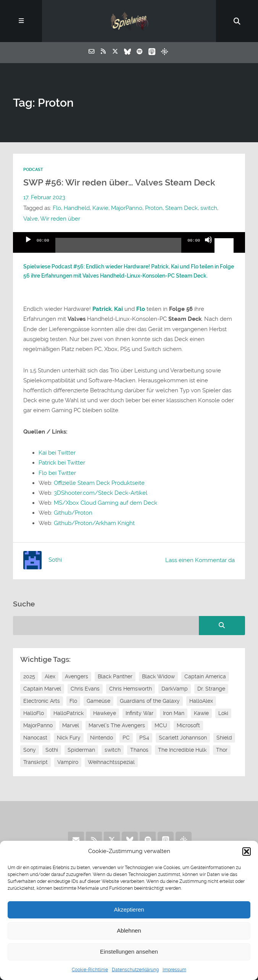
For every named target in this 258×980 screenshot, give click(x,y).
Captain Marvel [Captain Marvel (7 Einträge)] (42, 689)
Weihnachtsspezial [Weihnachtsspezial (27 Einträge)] (111, 762)
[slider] (118, 248)
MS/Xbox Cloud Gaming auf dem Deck (106, 503)
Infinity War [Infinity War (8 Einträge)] (139, 713)
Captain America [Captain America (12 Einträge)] (205, 676)
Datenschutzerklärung (135, 970)
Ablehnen (129, 930)
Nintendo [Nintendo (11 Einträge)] (102, 738)
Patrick (102, 309)
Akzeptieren (129, 909)
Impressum (174, 970)
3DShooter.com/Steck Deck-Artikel (101, 493)
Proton (154, 208)
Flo (57, 208)
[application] (129, 242)
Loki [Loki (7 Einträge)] (223, 713)
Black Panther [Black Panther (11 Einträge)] (115, 676)
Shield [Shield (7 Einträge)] (224, 738)
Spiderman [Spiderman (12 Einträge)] (81, 750)
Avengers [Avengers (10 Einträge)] (77, 676)
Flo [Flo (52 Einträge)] (73, 701)
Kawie (100, 208)
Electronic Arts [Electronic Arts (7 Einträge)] (42, 701)
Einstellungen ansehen (129, 952)
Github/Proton (73, 513)
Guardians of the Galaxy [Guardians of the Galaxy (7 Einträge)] (150, 701)
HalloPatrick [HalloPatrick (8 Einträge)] (69, 713)
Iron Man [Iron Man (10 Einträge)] (174, 713)
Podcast (33, 170)
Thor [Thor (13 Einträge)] (222, 750)
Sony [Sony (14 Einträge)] (30, 750)
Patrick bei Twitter (62, 463)
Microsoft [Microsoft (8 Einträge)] (188, 725)
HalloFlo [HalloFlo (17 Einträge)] (34, 713)
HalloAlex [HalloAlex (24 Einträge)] (201, 701)
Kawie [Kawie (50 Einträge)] (201, 713)
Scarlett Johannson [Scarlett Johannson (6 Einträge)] (183, 738)
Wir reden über (60, 219)
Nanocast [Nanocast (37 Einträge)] (35, 738)
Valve (31, 219)
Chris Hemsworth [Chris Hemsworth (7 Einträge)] (131, 689)
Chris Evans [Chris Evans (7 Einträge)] (85, 689)
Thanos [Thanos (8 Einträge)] (139, 750)
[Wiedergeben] (28, 246)
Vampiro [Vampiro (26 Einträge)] (68, 762)
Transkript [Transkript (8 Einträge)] (35, 762)
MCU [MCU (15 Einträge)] (161, 725)
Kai (119, 309)
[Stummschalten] (208, 246)
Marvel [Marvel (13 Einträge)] (71, 725)
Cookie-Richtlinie (90, 970)
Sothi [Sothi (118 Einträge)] (52, 750)
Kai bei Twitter (57, 453)
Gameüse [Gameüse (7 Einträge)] (98, 701)
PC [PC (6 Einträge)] (126, 738)
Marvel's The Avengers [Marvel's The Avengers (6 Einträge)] (117, 725)
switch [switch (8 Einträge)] (113, 750)
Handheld (77, 208)
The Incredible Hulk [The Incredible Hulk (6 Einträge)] (182, 750)
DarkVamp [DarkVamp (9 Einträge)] (175, 689)
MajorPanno (127, 208)
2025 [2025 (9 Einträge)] (29, 676)
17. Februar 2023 (44, 197)
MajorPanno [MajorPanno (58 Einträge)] (38, 725)
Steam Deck (181, 208)
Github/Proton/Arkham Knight (94, 523)
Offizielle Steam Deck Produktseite (99, 483)
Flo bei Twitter (57, 473)
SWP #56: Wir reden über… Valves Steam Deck (119, 183)
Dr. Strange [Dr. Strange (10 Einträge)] (211, 689)
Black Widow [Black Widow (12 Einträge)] (158, 676)
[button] (247, 852)
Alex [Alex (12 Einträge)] (50, 676)
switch (209, 208)
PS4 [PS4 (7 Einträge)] (144, 738)
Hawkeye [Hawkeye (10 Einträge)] (105, 713)
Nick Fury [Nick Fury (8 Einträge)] (69, 738)
